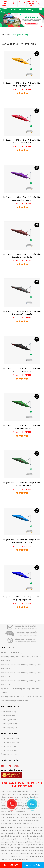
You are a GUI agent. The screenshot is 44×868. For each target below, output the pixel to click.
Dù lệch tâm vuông (9, 859)
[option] (22, 20)
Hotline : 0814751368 (23, 90)
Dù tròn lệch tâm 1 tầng (20, 35)
